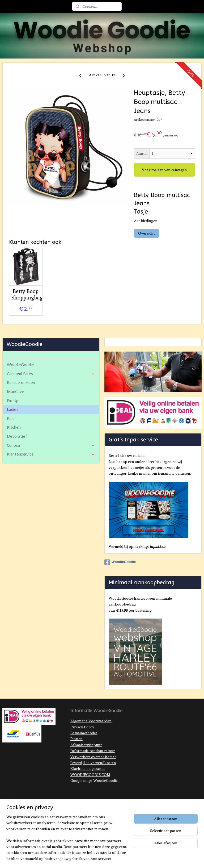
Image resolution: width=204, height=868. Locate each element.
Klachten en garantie (88, 769)
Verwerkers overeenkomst (93, 757)
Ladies (13, 409)
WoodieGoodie (20, 365)
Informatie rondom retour (93, 751)
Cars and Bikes (51, 374)
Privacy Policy (82, 727)
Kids (11, 418)
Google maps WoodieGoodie (94, 781)
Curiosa (51, 445)
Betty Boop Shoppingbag (26, 294)
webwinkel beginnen (112, 807)
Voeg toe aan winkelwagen (164, 170)
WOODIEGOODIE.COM (90, 775)
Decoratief (17, 436)
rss (95, 807)
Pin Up (13, 401)
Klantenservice (51, 454)
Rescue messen (21, 383)
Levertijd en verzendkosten (93, 763)
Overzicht (146, 233)
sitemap (86, 807)
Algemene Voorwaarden (91, 721)
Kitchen (14, 427)
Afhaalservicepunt (86, 745)
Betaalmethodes (84, 733)
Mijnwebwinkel (154, 807)
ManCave (16, 392)
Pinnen (76, 739)
